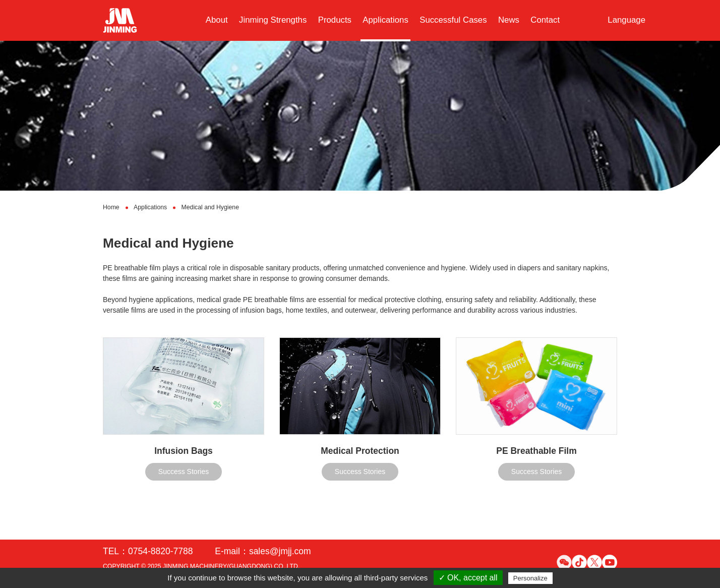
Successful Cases (453, 20)
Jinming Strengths (273, 20)
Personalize (530, 578)
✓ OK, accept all (468, 578)
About (217, 20)
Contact (545, 20)
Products (335, 20)
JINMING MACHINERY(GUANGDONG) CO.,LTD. (231, 566)
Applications (385, 20)
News (509, 20)
